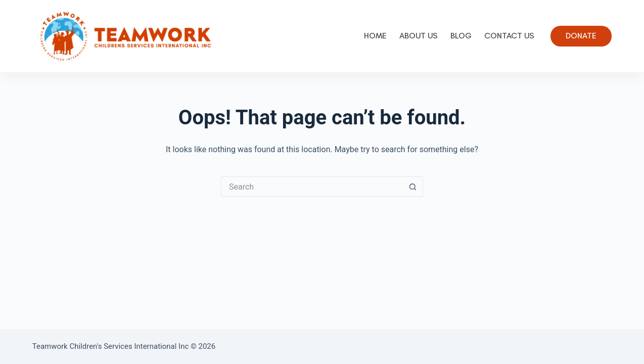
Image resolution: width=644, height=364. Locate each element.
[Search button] (413, 187)
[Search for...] (312, 187)
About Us (419, 36)
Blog (461, 36)
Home (375, 36)
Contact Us (509, 36)
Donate (581, 36)
